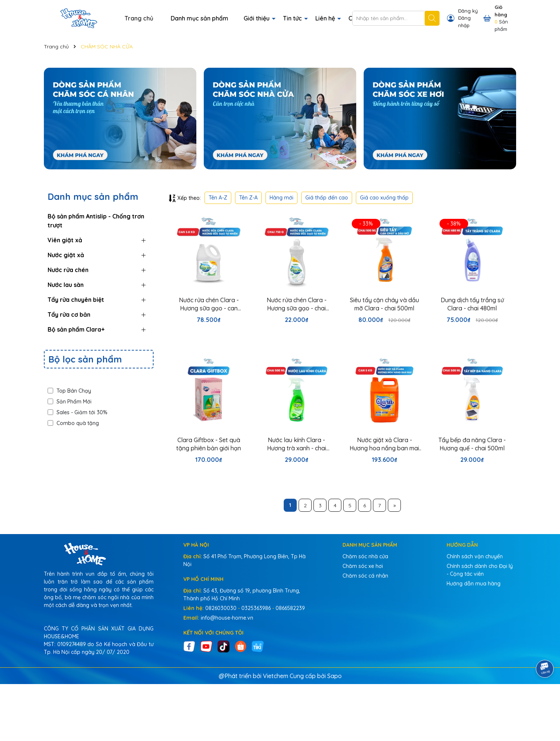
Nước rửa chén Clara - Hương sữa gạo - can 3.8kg (209, 304)
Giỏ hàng (501, 11)
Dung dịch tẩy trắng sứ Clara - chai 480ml (472, 304)
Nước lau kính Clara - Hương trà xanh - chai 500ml (297, 444)
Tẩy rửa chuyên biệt (76, 300)
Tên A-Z (218, 198)
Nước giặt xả (66, 255)
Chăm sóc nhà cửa (365, 556)
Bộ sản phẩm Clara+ (76, 329)
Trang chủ (139, 18)
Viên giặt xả (65, 240)
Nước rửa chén (68, 270)
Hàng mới (281, 198)
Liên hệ (326, 18)
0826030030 (221, 608)
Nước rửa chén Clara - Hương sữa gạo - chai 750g (297, 304)
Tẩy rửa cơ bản (69, 314)
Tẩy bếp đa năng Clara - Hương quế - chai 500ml (472, 444)
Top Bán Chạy (69, 391)
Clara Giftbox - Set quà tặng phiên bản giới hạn (209, 444)
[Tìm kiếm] (432, 18)
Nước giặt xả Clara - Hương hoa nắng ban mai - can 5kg (384, 444)
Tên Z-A (248, 198)
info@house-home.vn (227, 618)
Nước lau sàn (66, 285)
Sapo (334, 676)
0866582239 (290, 608)
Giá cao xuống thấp (384, 198)
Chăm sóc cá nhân (365, 576)
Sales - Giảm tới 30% (78, 412)
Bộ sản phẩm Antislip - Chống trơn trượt (96, 221)
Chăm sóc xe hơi (363, 566)
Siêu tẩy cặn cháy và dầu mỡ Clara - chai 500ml (384, 304)
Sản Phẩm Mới (70, 402)
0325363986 (256, 608)
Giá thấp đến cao (327, 198)
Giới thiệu (257, 18)
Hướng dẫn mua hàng (474, 584)
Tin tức (293, 18)
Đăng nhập (464, 22)
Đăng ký (468, 11)
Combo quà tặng (73, 423)
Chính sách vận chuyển (475, 556)
